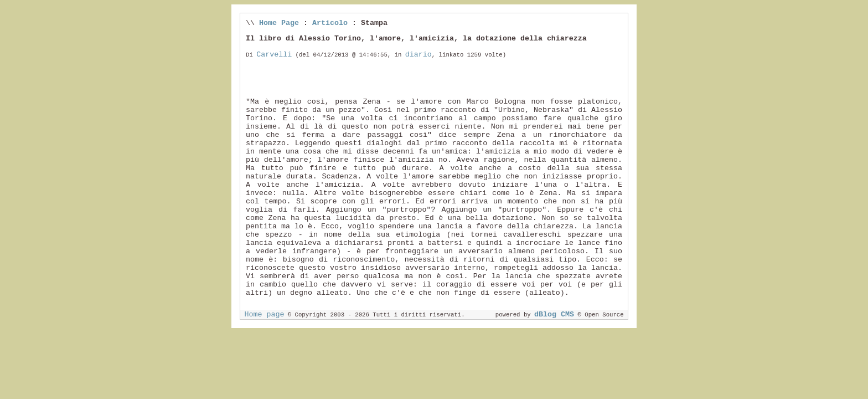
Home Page (279, 23)
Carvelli (274, 55)
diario (418, 55)
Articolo (330, 23)
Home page (264, 314)
